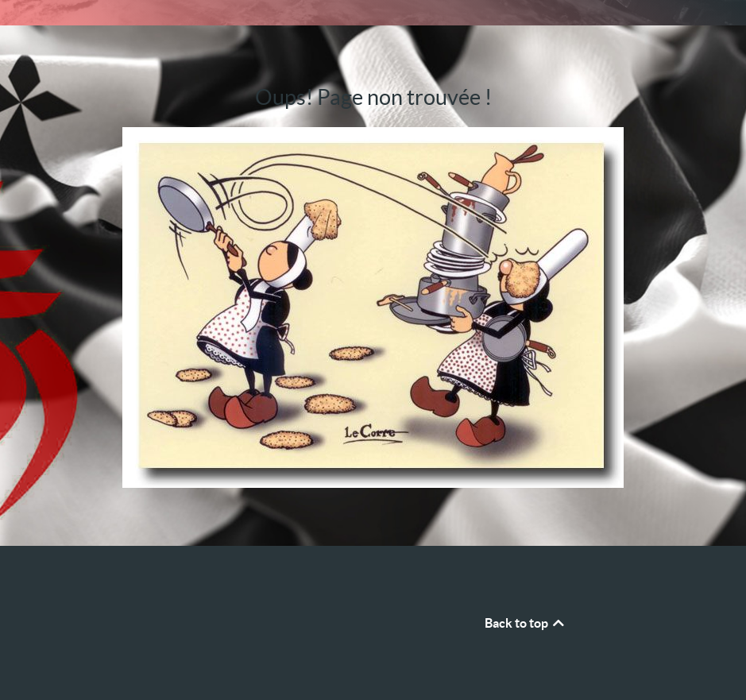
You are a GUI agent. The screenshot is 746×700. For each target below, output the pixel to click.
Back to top (526, 623)
